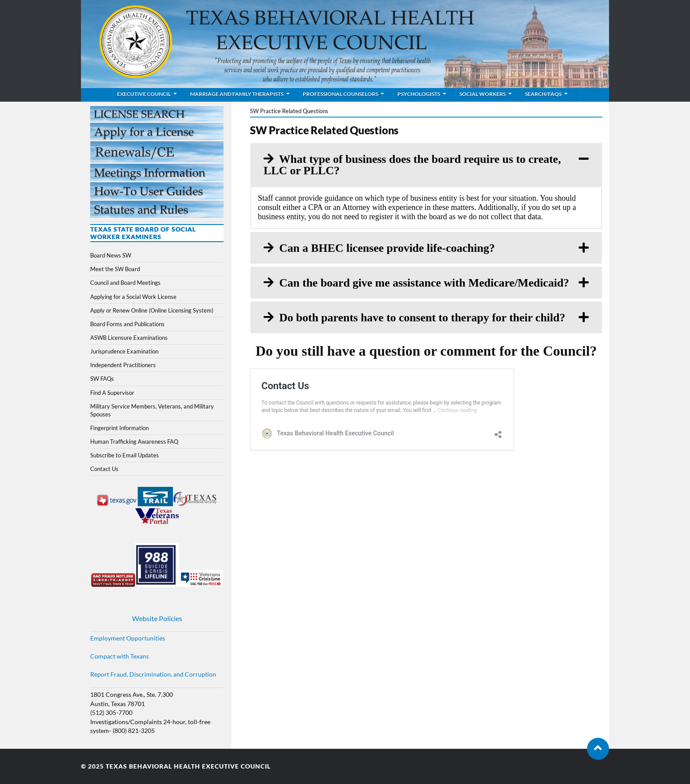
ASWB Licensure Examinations (129, 338)
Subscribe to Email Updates (125, 455)
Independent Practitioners (123, 365)
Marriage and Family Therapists (237, 94)
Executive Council (144, 94)
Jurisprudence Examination (124, 351)
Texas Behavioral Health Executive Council (188, 766)
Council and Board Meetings (125, 283)
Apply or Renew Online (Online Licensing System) (152, 310)
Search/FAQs (543, 94)
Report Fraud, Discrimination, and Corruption (153, 674)
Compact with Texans (119, 656)
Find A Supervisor (112, 393)
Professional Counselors (340, 94)
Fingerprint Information (119, 428)
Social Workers (483, 94)
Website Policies (157, 618)
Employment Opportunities (128, 638)
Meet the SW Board (115, 269)
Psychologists (419, 94)
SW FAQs (102, 379)
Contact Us (104, 469)
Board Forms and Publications (127, 324)
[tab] (426, 165)
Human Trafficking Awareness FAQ (134, 442)
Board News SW (111, 255)
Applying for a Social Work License (133, 297)
